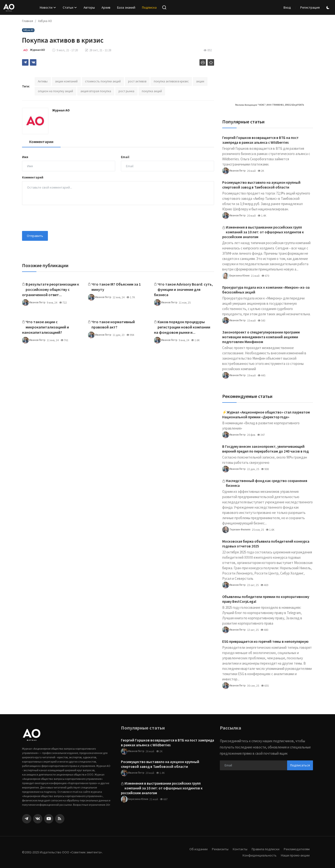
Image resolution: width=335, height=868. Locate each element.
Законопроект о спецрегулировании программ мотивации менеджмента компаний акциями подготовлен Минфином (261, 337)
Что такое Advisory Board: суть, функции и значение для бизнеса (183, 289)
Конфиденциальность (258, 855)
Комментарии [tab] (41, 142)
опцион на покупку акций (55, 91)
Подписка (149, 7)
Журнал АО (61, 110)
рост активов (137, 81)
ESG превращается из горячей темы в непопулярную (265, 641)
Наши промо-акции (295, 855)
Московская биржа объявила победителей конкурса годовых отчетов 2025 (266, 544)
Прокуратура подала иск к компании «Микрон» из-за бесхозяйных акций (266, 290)
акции (200, 81)
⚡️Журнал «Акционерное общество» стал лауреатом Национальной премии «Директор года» (266, 415)
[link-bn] (268, 30)
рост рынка (126, 91)
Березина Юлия (236, 276)
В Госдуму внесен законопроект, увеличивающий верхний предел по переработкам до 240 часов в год (265, 449)
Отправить (35, 236)
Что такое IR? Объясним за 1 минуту (116, 287)
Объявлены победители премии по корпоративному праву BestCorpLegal (266, 599)
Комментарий (33, 177)
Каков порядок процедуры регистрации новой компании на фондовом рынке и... (182, 327)
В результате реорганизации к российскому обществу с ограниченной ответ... (51, 289)
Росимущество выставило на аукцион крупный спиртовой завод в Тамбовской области (261, 185)
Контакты (237, 849)
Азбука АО (45, 21)
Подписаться (300, 765)
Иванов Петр (34, 303)
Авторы (89, 7)
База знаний (126, 7)
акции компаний (66, 81)
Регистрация (310, 7)
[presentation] (58, 218)
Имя (25, 157)
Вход (287, 7)
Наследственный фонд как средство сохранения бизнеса (267, 483)
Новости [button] (48, 7)
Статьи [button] (70, 7)
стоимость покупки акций (103, 81)
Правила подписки (264, 849)
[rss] (60, 819)
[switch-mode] (329, 8)
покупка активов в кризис (171, 81)
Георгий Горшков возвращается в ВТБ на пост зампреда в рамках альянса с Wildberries (260, 140)
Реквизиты (217, 849)
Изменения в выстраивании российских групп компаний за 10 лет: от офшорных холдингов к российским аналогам (263, 232)
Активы (43, 81)
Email (125, 157)
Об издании (195, 849)
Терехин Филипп (237, 530)
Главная (28, 21)
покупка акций (152, 91)
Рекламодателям (296, 849)
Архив (106, 7)
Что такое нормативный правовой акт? (113, 324)
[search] (164, 7)
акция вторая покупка (96, 91)
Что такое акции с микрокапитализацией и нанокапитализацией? (45, 327)
